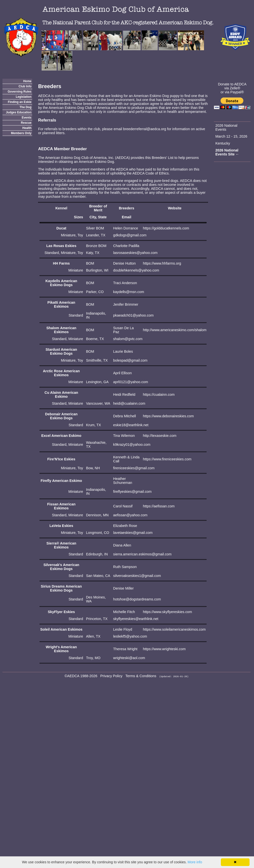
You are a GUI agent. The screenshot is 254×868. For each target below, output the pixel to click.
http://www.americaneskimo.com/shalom (175, 330)
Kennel (61, 208)
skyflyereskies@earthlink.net (136, 619)
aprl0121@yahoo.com (131, 382)
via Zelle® (232, 88)
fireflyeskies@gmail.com (132, 492)
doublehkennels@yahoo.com (136, 270)
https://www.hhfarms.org (162, 263)
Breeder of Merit (98, 208)
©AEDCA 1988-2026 (81, 676)
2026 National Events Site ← (227, 152)
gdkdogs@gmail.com (130, 235)
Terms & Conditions (141, 676)
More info (195, 862)
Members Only (21, 133)
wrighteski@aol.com (129, 658)
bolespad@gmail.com (130, 360)
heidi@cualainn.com (129, 403)
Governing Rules (20, 92)
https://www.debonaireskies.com (168, 416)
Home (27, 81)
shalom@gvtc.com (128, 339)
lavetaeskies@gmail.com (133, 533)
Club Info (25, 86)
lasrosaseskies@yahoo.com (135, 253)
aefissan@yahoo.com (130, 515)
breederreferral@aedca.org (145, 129)
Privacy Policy (111, 676)
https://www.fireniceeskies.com (167, 459)
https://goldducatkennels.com (166, 228)
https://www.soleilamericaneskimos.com (174, 629)
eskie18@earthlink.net (131, 425)
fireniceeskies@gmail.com (134, 468)
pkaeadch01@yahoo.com (133, 315)
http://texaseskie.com (160, 436)
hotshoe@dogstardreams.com (137, 599)
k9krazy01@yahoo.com (132, 445)
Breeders (127, 208)
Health (27, 128)
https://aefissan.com (159, 506)
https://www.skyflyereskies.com (167, 612)
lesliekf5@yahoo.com (130, 636)
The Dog (25, 107)
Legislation (24, 97)
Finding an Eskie (20, 102)
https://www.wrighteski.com (164, 649)
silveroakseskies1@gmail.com (137, 576)
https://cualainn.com (159, 395)
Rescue (26, 123)
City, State (98, 217)
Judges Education (19, 112)
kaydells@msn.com (129, 292)
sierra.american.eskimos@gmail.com (142, 554)
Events (27, 118)
